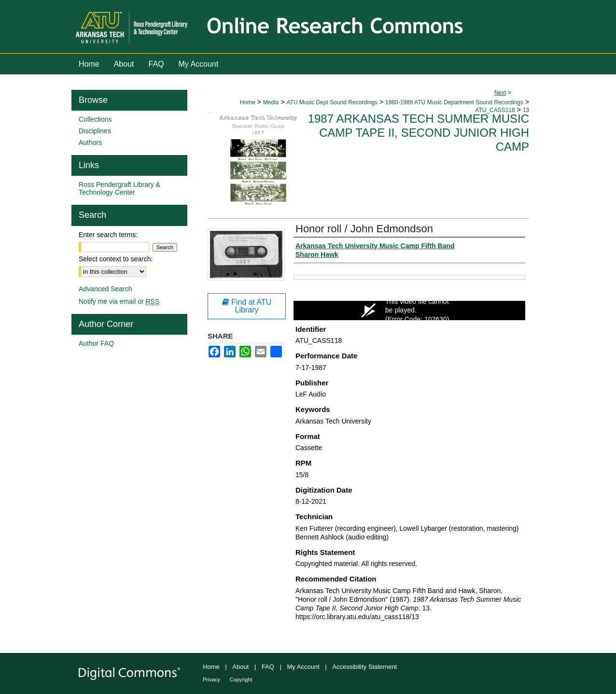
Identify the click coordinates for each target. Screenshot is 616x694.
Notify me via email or (119, 301)
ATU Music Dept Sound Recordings (332, 102)
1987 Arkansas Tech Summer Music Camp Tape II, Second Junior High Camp (419, 133)
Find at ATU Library (247, 306)
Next (500, 93)
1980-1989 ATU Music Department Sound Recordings (454, 102)
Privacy (211, 680)
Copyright (241, 680)
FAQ (268, 667)
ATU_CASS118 (495, 110)
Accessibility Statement (364, 667)
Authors (90, 142)
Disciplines (95, 131)
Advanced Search (105, 289)
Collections (95, 119)
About (240, 667)
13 (526, 110)
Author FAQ (96, 343)
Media (271, 102)
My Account (303, 667)
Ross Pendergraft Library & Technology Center (119, 188)
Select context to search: (116, 259)
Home (248, 102)
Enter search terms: (108, 235)
